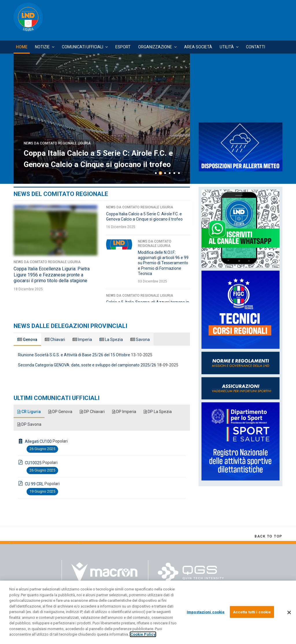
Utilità (227, 47)
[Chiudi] (289, 612)
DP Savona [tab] (29, 424)
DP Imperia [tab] (125, 412)
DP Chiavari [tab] (93, 412)
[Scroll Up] (269, 536)
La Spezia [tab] (111, 340)
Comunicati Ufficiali (83, 47)
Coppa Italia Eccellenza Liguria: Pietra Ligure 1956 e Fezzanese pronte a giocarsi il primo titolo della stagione (99, 147)
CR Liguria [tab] (29, 412)
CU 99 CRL (34, 484)
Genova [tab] (27, 340)
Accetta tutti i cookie (252, 612)
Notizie (42, 47)
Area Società (198, 47)
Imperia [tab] (82, 340)
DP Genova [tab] (61, 412)
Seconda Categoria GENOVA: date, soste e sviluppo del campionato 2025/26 (87, 365)
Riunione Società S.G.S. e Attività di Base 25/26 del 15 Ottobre (74, 355)
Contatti (256, 47)
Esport (123, 47)
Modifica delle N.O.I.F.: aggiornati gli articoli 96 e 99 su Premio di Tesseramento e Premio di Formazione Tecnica (163, 263)
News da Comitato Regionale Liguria (57, 121)
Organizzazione (155, 47)
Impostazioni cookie (206, 612)
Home (22, 47)
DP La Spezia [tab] (159, 412)
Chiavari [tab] (55, 340)
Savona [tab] (140, 340)
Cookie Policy (143, 634)
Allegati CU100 (38, 441)
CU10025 (33, 463)
